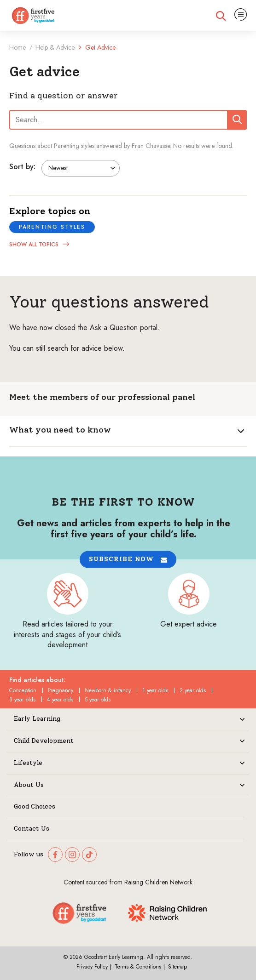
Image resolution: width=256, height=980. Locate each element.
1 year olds (155, 690)
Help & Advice (55, 47)
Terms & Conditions (138, 967)
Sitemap (177, 967)
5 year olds (98, 700)
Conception (23, 690)
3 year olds (22, 700)
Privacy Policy (92, 967)
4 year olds (60, 700)
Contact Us (32, 829)
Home (17, 47)
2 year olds (193, 690)
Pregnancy (61, 690)
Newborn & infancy (108, 690)
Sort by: (22, 167)
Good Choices (35, 807)
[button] (128, 560)
